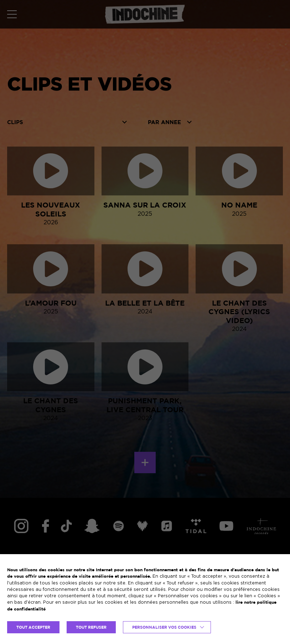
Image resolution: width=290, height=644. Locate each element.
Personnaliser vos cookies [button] (164, 627)
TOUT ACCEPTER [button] (33, 627)
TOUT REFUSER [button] (91, 627)
